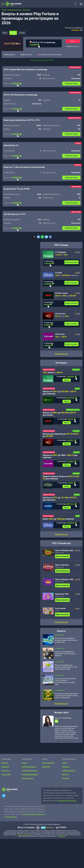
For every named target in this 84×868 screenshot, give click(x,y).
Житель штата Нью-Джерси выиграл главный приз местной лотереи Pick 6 (66, 641)
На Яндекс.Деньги (29, 768)
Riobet (77, 389)
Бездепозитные (48, 764)
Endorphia (66, 768)
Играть (73, 41)
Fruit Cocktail (60, 610)
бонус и (53, 372)
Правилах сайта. (11, 818)
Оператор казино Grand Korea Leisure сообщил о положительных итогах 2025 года (65, 683)
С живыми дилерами (30, 776)
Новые (24, 764)
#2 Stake (59, 273)
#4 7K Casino (60, 314)
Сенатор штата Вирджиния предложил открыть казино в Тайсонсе (65, 655)
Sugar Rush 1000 (62, 595)
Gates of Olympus (62, 566)
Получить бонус (71, 83)
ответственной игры (23, 836)
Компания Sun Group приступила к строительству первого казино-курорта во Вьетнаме (66, 697)
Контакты (5, 772)
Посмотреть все (61, 354)
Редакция (5, 768)
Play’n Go (66, 776)
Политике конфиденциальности (34, 815)
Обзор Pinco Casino (73, 410)
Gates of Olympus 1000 (64, 581)
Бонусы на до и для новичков (59, 500)
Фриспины (46, 768)
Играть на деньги (72, 262)
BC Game (76, 453)
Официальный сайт (73, 46)
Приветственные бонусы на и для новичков (61, 478)
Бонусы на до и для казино (59, 414)
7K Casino (76, 431)
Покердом (76, 370)
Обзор (5, 33)
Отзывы (23, 33)
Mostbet (77, 496)
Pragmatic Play (59, 554)
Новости (5, 764)
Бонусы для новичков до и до (61, 435)
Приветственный (49, 370)
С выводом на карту (30, 772)
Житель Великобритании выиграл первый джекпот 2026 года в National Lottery (66, 668)
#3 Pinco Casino (61, 293)
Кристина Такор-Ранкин (63, 719)
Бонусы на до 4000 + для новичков (60, 457)
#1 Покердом (61, 252)
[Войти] (80, 4)
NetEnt (65, 764)
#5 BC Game (60, 334)
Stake (78, 517)
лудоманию (61, 837)
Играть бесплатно (62, 557)
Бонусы (13, 33)
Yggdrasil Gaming (69, 772)
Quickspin (66, 780)
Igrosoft (57, 612)
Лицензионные (28, 780)
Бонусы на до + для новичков (59, 393)
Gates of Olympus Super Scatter (65, 551)
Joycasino (76, 474)
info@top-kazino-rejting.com (67, 802)
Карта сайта (6, 776)
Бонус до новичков (58, 520)
